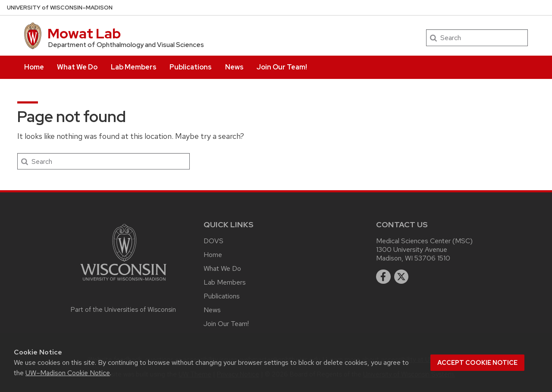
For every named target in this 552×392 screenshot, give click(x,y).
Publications (191, 67)
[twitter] (401, 277)
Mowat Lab (84, 33)
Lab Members (134, 67)
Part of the (123, 310)
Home (34, 67)
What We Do (77, 67)
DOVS (213, 241)
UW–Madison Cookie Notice (68, 373)
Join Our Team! (282, 67)
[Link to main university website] (123, 282)
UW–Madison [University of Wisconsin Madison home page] (60, 8)
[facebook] (383, 277)
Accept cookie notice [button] (477, 363)
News (234, 67)
